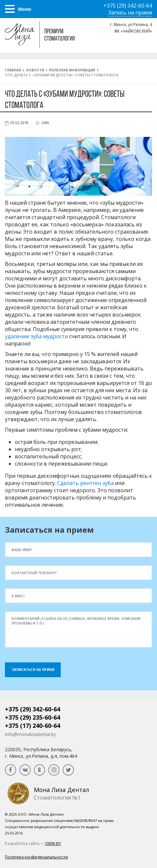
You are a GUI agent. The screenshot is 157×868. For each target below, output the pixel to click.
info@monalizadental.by (30, 734)
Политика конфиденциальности (36, 857)
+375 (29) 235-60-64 (33, 717)
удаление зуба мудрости (36, 336)
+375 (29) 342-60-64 (33, 709)
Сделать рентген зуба (85, 483)
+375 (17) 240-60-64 (33, 726)
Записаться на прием (33, 670)
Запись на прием (130, 13)
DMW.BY (53, 843)
